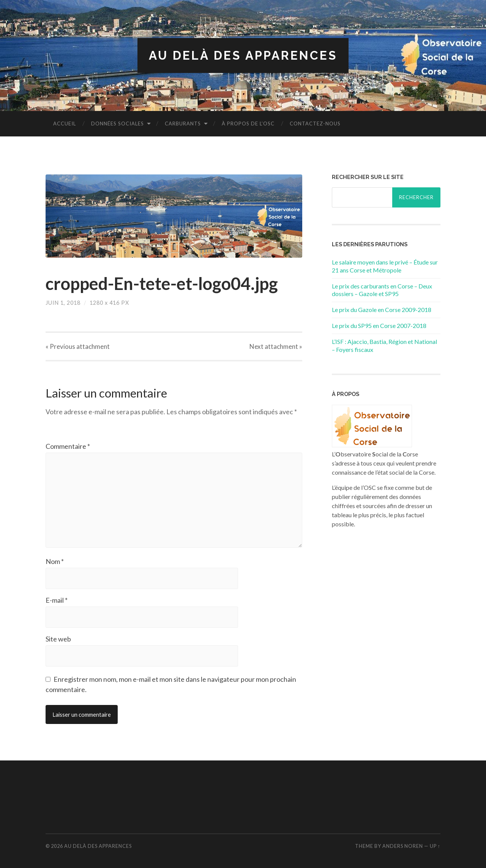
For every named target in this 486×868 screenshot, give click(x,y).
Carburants (183, 124)
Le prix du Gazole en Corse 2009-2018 (382, 310)
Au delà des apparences (243, 55)
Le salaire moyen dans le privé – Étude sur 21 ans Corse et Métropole (385, 266)
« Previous (78, 346)
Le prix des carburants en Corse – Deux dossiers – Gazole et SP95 (382, 290)
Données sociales (118, 124)
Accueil (65, 124)
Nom (55, 561)
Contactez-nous (315, 124)
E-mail (57, 600)
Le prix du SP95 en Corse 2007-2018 (379, 325)
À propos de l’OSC (248, 124)
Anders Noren (403, 846)
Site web (58, 639)
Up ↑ (435, 846)
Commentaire (68, 446)
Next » (276, 346)
